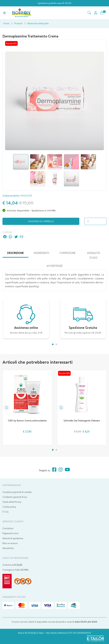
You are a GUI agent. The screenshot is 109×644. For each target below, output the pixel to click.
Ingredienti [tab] (41, 253)
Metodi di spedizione (13, 538)
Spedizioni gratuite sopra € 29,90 (54, 3)
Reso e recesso (10, 543)
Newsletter (8, 548)
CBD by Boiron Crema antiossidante (27, 420)
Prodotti (18, 23)
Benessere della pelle (38, 23)
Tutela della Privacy (12, 502)
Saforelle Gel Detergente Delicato (82, 420)
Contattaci (8, 528)
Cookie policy (9, 507)
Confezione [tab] (68, 253)
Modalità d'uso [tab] (94, 255)
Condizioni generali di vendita (17, 492)
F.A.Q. (6, 512)
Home (6, 23)
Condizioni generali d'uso (15, 497)
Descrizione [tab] (15, 253)
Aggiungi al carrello (41, 221)
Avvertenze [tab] (55, 266)
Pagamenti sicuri (10, 533)
